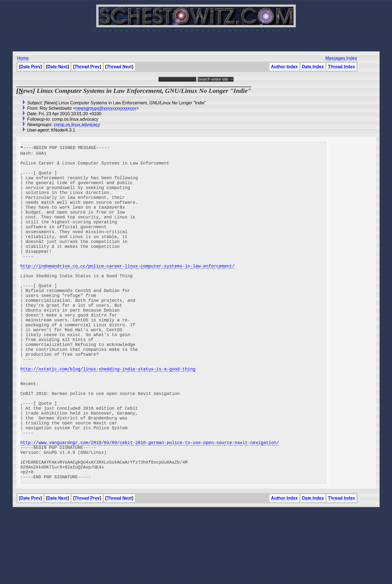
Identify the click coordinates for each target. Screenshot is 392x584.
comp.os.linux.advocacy (77, 125)
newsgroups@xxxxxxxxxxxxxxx (106, 108)
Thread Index (342, 67)
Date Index (313, 67)
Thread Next (119, 67)
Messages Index (341, 58)
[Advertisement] (196, 38)
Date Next (57, 67)
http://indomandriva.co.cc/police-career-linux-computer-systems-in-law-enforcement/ (128, 292)
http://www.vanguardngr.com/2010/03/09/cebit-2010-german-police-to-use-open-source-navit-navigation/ (150, 508)
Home (23, 58)
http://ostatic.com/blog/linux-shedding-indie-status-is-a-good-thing (108, 418)
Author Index (284, 67)
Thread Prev (87, 67)
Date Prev (30, 67)
